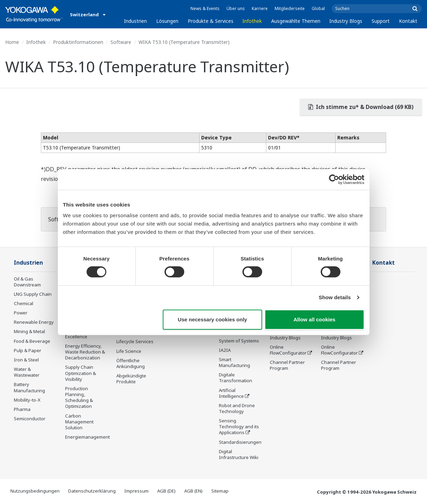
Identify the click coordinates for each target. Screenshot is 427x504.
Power (21, 313)
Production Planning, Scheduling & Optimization (79, 397)
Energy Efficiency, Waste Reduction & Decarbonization (85, 352)
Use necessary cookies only (212, 319)
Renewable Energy (34, 322)
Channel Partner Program (287, 365)
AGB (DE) (166, 491)
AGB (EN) (193, 491)
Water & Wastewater (27, 372)
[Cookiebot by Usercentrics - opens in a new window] (334, 179)
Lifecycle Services (135, 341)
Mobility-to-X (27, 400)
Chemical (24, 303)
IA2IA (225, 350)
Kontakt (408, 21)
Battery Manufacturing (29, 387)
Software (121, 42)
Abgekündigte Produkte (131, 379)
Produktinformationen (78, 42)
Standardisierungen (240, 442)
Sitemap (220, 491)
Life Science (129, 351)
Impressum (136, 491)
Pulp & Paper (28, 350)
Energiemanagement (87, 437)
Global (318, 8)
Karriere (260, 8)
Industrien (135, 21)
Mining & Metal (29, 331)
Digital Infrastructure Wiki (239, 454)
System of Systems (239, 341)
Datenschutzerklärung (92, 491)
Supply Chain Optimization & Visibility (81, 373)
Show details (335, 297)
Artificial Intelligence (231, 393)
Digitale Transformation (235, 378)
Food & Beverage (32, 341)
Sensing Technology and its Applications (239, 427)
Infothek (252, 21)
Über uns (236, 8)
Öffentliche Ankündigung (131, 363)
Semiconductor (30, 419)
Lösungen (167, 21)
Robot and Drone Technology (237, 408)
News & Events (205, 8)
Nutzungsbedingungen (35, 491)
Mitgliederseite (290, 8)
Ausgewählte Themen (296, 21)
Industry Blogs (346, 21)
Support (381, 21)
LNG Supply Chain (33, 294)
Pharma (22, 409)
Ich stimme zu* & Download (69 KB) (361, 107)
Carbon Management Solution (79, 422)
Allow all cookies (315, 319)
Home (12, 42)
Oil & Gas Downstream (27, 282)
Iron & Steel (26, 360)
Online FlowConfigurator (288, 350)
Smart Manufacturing (234, 362)
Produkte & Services (211, 21)
